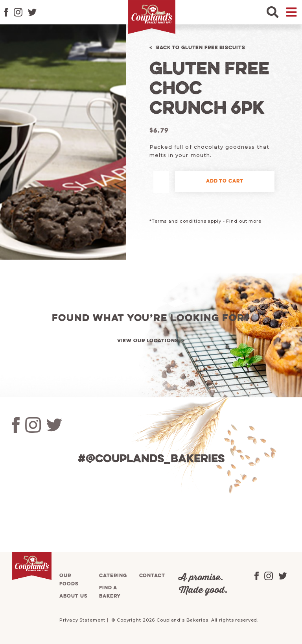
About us (73, 596)
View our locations (148, 341)
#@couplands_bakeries (151, 459)
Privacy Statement (82, 620)
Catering (113, 576)
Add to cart (225, 181)
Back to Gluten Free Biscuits (201, 48)
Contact (152, 576)
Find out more (244, 221)
